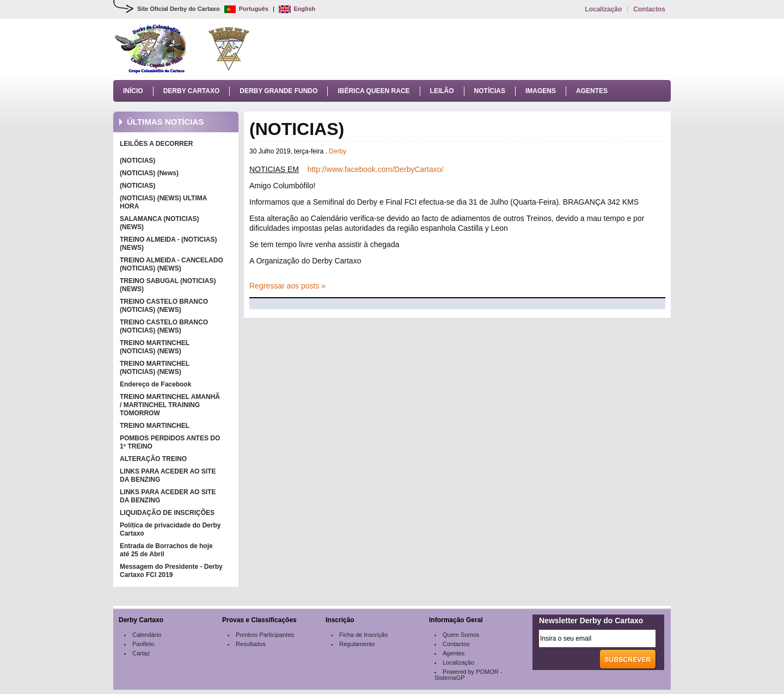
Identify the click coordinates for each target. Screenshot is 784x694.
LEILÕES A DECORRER (156, 144)
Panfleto (143, 644)
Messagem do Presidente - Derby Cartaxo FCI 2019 (171, 571)
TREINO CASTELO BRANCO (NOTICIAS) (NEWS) (164, 306)
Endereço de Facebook (155, 384)
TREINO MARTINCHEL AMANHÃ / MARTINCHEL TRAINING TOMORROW (170, 405)
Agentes (592, 91)
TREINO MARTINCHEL (155, 426)
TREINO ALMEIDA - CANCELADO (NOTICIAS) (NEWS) (171, 264)
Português (246, 9)
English (297, 9)
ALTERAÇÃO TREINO (153, 459)
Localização (603, 9)
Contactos (649, 9)
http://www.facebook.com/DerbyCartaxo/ (376, 169)
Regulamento (357, 644)
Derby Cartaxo (192, 91)
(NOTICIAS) (137, 161)
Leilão (442, 91)
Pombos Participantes (265, 635)
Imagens (541, 91)
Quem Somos (461, 635)
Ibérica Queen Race (373, 91)
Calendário (147, 635)
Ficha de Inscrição (363, 635)
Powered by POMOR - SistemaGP (468, 675)
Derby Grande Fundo (278, 91)
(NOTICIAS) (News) (149, 173)
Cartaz (141, 653)
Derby (338, 151)
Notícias (490, 91)
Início (133, 91)
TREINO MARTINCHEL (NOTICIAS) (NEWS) (155, 347)
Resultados (251, 644)
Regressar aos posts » (287, 286)
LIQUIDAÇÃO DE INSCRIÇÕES (167, 513)
